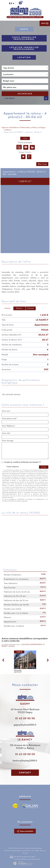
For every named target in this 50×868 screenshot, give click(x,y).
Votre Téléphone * (9, 426)
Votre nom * (6, 411)
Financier (31, 308)
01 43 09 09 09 (25, 754)
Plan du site (7, 851)
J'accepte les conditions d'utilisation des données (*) (22, 462)
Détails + (20, 308)
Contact (25, 773)
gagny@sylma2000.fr (25, 725)
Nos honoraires (26, 851)
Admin (37, 851)
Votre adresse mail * (10, 419)
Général (7, 308)
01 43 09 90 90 (25, 718)
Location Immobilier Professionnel (24, 48)
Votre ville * (6, 433)
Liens (33, 851)
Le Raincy (8, 130)
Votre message (7, 441)
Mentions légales (16, 851)
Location (24, 57)
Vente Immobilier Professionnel (24, 38)
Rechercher (25, 94)
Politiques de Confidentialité (35, 499)
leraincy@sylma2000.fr (25, 761)
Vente (24, 29)
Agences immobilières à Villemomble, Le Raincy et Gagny (24, 127)
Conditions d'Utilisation (9, 501)
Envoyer (44, 467)
